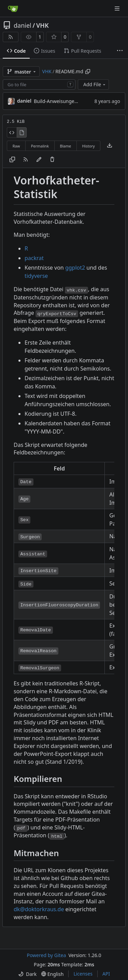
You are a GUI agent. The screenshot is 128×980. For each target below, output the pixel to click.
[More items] (120, 51)
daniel (23, 25)
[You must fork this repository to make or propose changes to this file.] (39, 160)
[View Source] (12, 132)
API (106, 974)
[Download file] (110, 146)
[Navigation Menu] (118, 8)
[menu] (27, 974)
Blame (65, 146)
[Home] (13, 9)
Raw (16, 146)
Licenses (83, 974)
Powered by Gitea (46, 955)
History (89, 146)
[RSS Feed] (11, 37)
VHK (42, 25)
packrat (34, 258)
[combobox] (39, 85)
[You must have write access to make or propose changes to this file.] (52, 160)
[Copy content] (12, 160)
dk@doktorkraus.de (39, 909)
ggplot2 (75, 268)
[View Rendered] (22, 132)
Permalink (40, 146)
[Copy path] (88, 72)
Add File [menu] (95, 84)
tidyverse (36, 276)
